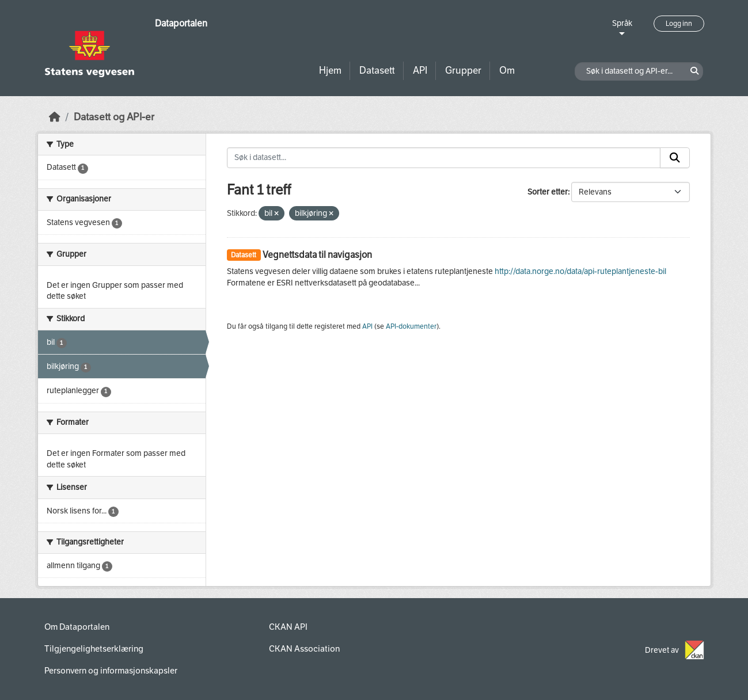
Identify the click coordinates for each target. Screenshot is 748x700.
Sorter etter (548, 192)
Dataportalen (181, 23)
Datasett (377, 71)
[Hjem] (55, 117)
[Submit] (675, 158)
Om (507, 71)
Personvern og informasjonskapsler (111, 671)
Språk (622, 23)
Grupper (463, 71)
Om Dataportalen (77, 627)
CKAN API (288, 627)
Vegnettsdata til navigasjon (317, 255)
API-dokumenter (411, 326)
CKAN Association (304, 649)
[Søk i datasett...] (444, 158)
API (420, 71)
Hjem (330, 71)
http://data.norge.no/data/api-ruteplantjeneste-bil (580, 271)
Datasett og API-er (114, 117)
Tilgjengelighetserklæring (94, 649)
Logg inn (679, 24)
